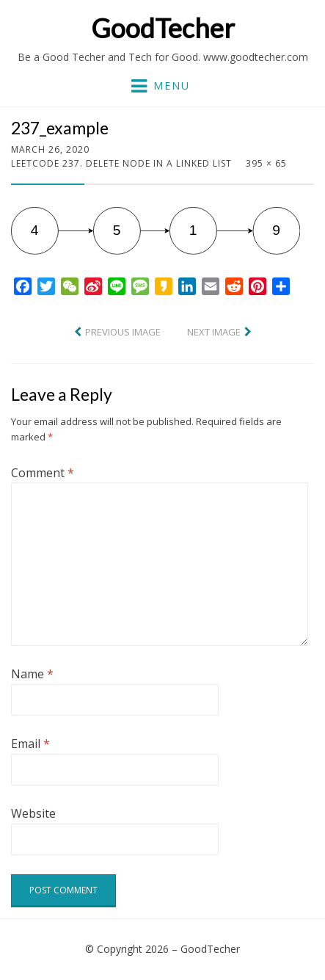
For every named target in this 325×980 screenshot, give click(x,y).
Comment (43, 473)
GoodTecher (163, 28)
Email (30, 744)
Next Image (214, 332)
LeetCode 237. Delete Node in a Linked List (121, 163)
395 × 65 (266, 163)
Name (32, 674)
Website (33, 813)
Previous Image (123, 332)
